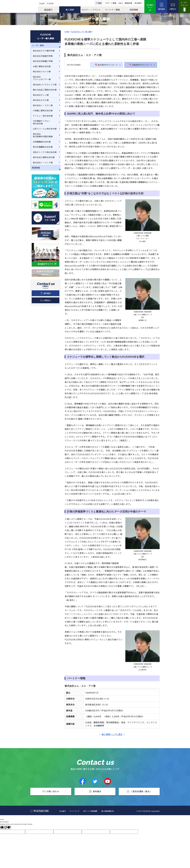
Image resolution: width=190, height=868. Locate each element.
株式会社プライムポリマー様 (42, 78)
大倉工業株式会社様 (42, 66)
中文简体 (50, 3)
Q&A (121, 3)
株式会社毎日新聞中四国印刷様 (43, 135)
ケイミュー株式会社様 (43, 116)
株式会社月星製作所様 (43, 56)
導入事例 (70, 10)
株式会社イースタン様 (43, 105)
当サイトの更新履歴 (90, 811)
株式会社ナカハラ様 (42, 71)
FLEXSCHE (15, 7)
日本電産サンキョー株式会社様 (42, 122)
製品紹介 (49, 10)
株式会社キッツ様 (41, 95)
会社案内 (138, 3)
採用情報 (134, 10)
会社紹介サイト (150, 6)
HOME (67, 32)
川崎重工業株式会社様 (43, 110)
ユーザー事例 (38, 45)
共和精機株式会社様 (42, 142)
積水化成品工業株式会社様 (45, 90)
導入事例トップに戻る (112, 734)
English (42, 3)
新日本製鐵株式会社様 (43, 147)
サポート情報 (111, 3)
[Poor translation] (7, 828)
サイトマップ (74, 811)
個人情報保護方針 (108, 811)
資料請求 (161, 9)
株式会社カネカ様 (41, 100)
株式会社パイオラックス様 (45, 85)
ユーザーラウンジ (184, 4)
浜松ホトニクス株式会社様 (45, 152)
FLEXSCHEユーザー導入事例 (81, 32)
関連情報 (36, 168)
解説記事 (129, 3)
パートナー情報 (112, 10)
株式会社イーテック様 (43, 162)
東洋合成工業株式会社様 (44, 157)
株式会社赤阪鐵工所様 (43, 61)
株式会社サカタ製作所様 (44, 51)
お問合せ (173, 9)
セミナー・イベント (91, 10)
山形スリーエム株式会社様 (45, 129)
